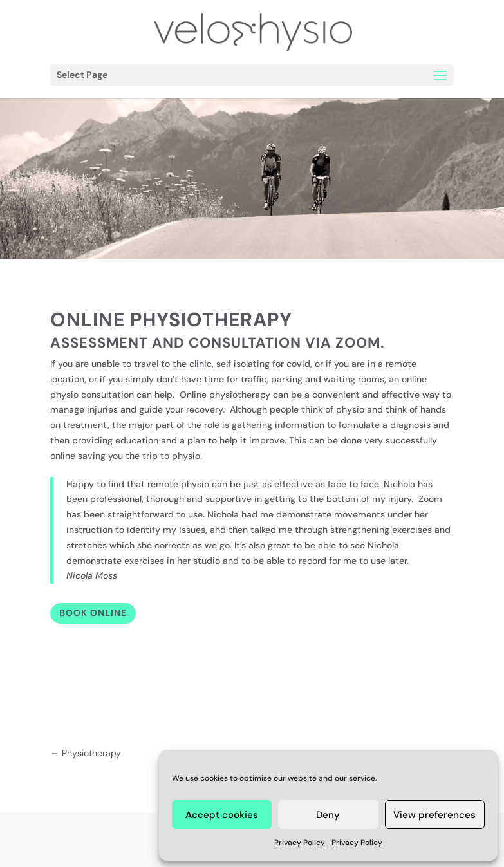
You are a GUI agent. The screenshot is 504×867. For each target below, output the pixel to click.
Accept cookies (222, 815)
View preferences (434, 815)
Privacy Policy (300, 843)
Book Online (93, 613)
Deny (328, 815)
